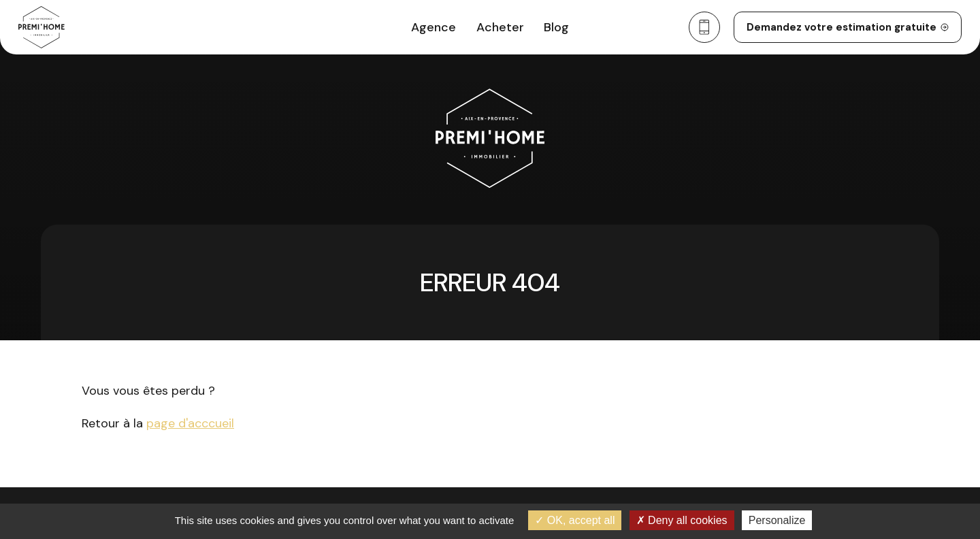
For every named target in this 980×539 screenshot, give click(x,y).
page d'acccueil (190, 423)
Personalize (777, 520)
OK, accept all (575, 520)
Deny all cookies (682, 520)
